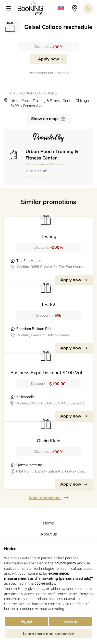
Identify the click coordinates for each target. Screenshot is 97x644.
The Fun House (29, 261)
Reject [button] (26, 621)
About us (49, 534)
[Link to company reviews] (57, 177)
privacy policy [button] (65, 563)
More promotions (45, 498)
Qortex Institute (29, 465)
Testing (49, 236)
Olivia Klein (49, 441)
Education (58, 164)
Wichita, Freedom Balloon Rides (43, 335)
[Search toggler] (88, 8)
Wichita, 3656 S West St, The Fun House (50, 267)
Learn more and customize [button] (48, 634)
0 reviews (33, 170)
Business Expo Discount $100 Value (49, 373)
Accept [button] (71, 621)
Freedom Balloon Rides (35, 329)
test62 (49, 304)
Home (48, 523)
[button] (11, 8)
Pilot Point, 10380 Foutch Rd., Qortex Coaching (51, 471)
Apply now (48, 59)
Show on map (44, 119)
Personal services (38, 164)
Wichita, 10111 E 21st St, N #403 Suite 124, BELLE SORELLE (51, 403)
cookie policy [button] (45, 583)
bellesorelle (26, 397)
